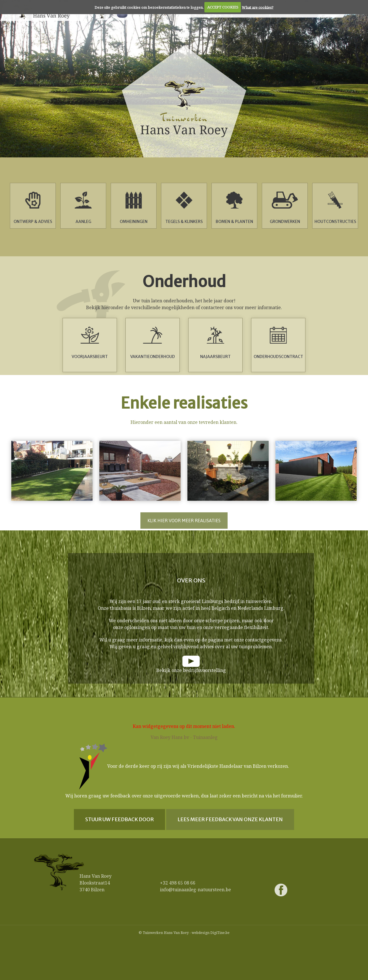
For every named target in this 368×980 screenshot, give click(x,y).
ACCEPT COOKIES (223, 7)
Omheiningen (134, 208)
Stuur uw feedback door (119, 819)
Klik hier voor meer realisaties (184, 521)
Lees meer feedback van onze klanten (230, 819)
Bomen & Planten (234, 208)
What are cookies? (258, 7)
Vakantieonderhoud (153, 343)
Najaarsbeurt (215, 343)
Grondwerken (285, 208)
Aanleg (83, 208)
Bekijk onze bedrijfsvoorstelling (191, 670)
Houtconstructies (335, 208)
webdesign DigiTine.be (211, 933)
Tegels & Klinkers (184, 208)
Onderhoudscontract (278, 343)
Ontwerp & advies (33, 208)
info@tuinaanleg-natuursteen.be (195, 890)
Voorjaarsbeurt (90, 343)
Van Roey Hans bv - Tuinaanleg (184, 737)
